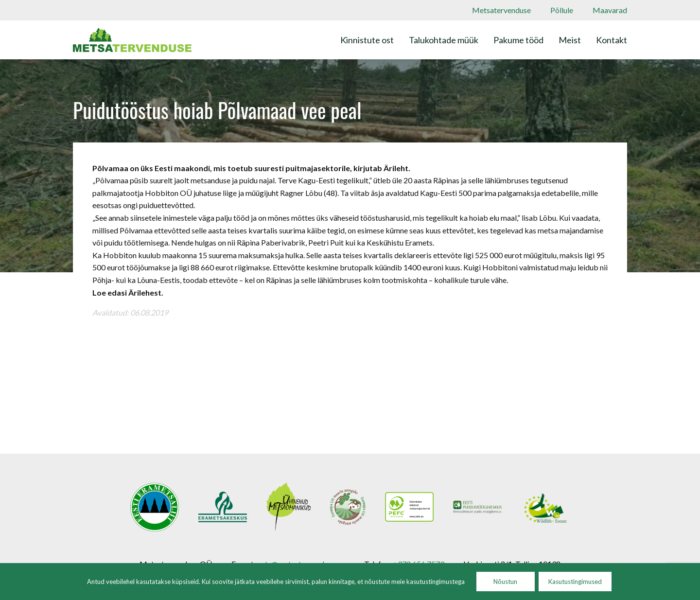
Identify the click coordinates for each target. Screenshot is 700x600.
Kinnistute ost (367, 40)
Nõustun (505, 582)
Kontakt (612, 40)
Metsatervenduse (501, 10)
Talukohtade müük (444, 40)
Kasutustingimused (575, 582)
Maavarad (610, 10)
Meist (570, 40)
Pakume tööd (518, 40)
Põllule (562, 10)
